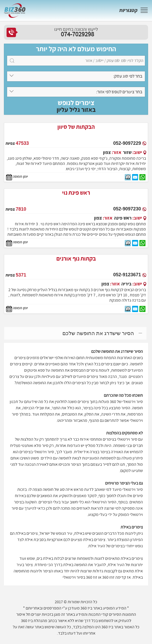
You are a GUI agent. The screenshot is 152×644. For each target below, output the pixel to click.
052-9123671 (127, 275)
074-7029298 (77, 34)
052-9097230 (127, 209)
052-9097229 (127, 143)
